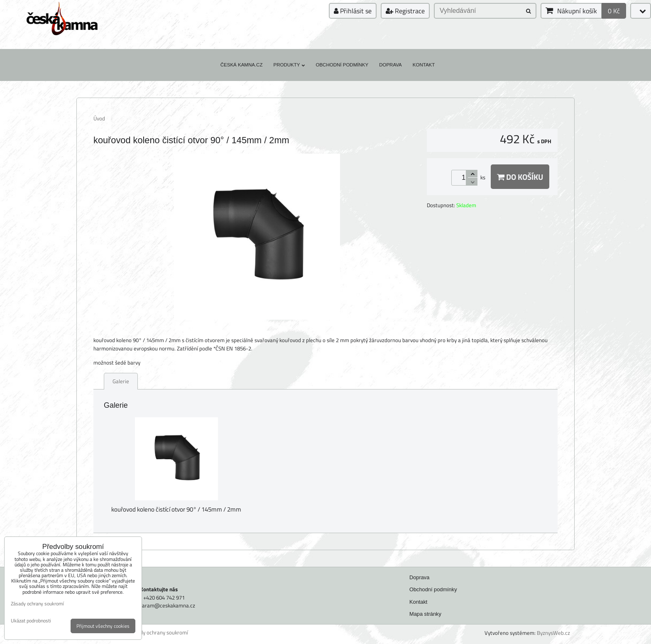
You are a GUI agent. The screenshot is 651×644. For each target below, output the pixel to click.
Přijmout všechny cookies (103, 626)
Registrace (405, 11)
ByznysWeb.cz (553, 633)
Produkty (289, 65)
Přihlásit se (353, 11)
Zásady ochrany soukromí (158, 633)
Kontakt (424, 65)
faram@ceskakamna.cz (168, 605)
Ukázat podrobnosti (31, 621)
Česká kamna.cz (242, 65)
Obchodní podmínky (342, 65)
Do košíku (520, 177)
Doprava (390, 65)
